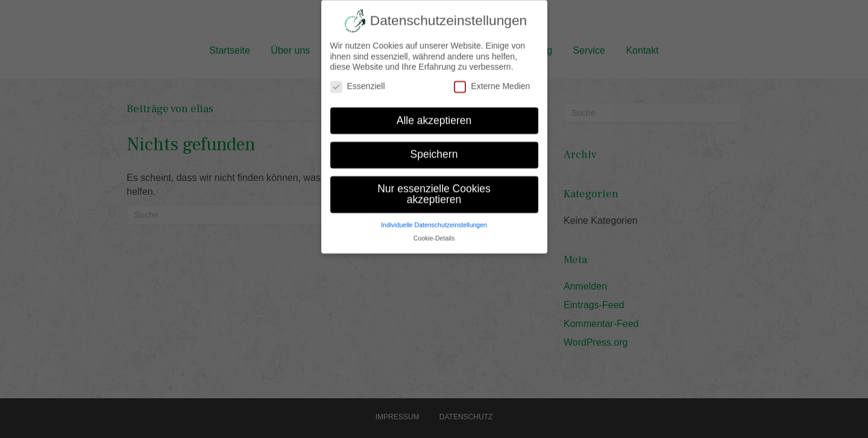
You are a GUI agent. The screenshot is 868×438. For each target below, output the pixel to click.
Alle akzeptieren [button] (434, 113)
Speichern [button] (434, 147)
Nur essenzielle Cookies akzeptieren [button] (434, 187)
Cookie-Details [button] (434, 231)
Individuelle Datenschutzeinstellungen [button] (434, 217)
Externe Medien (492, 79)
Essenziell (358, 79)
